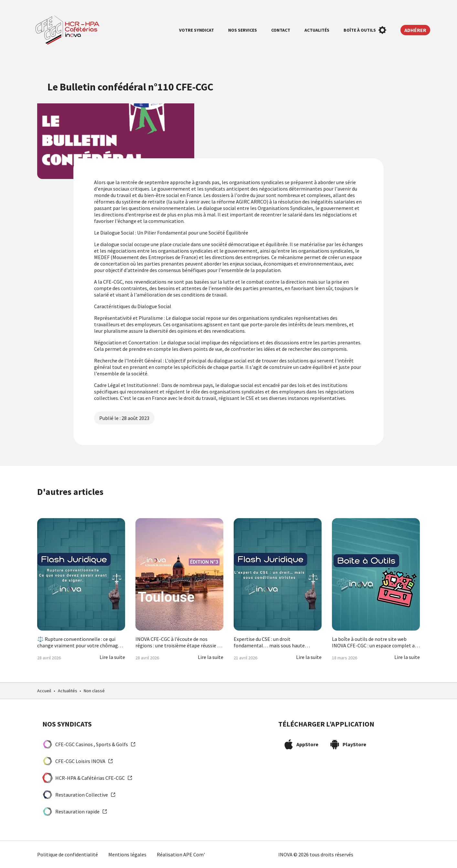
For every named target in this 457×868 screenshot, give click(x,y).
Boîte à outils (365, 30)
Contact (281, 30)
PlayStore (348, 744)
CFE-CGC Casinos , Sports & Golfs (89, 744)
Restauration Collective (79, 795)
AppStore (301, 744)
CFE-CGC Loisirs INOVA (78, 761)
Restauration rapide (75, 811)
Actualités (317, 30)
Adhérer (415, 30)
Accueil (44, 691)
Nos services (243, 30)
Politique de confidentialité (68, 854)
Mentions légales (127, 854)
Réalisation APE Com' (181, 854)
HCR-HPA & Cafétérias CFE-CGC (87, 778)
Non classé (94, 691)
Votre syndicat (197, 30)
